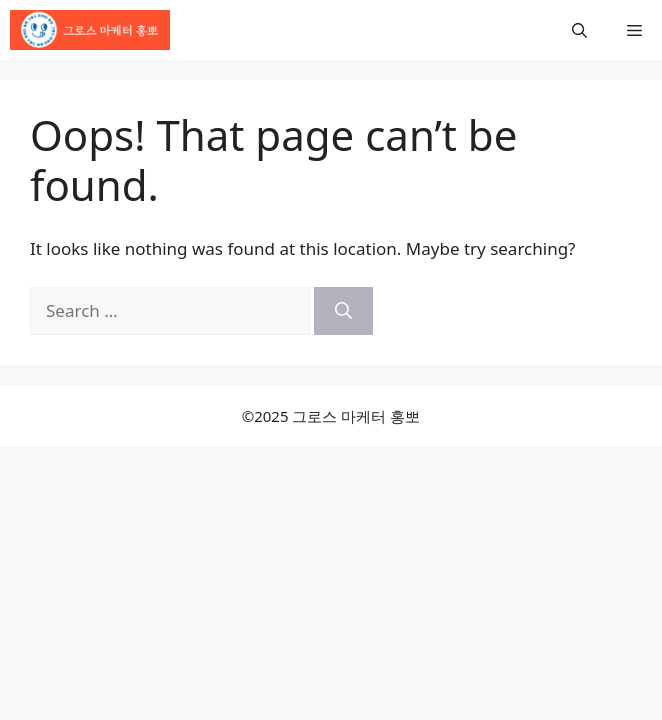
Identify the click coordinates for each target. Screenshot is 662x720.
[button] (579, 30)
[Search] (343, 311)
